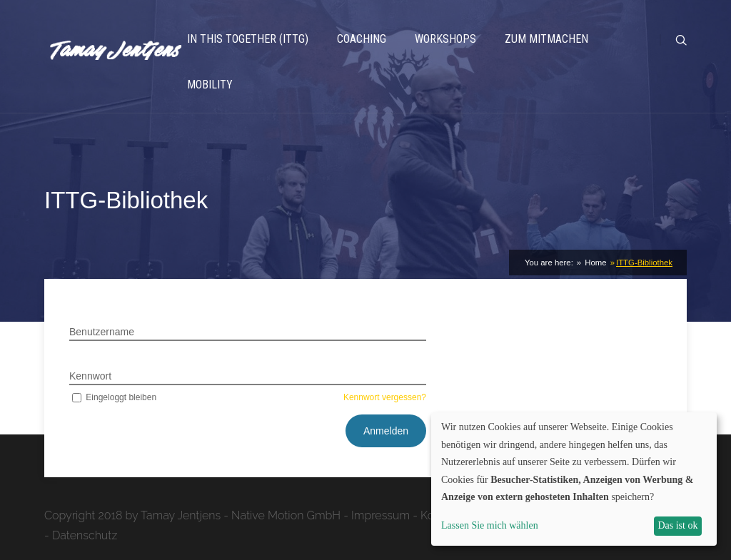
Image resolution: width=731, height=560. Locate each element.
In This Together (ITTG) (248, 39)
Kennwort (90, 376)
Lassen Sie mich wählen (490, 525)
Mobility (210, 85)
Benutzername (102, 332)
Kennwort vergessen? (385, 397)
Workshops (445, 39)
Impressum (380, 515)
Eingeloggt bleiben (113, 397)
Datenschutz (85, 535)
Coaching (362, 39)
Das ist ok (677, 525)
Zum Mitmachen (546, 39)
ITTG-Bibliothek (644, 263)
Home (595, 263)
